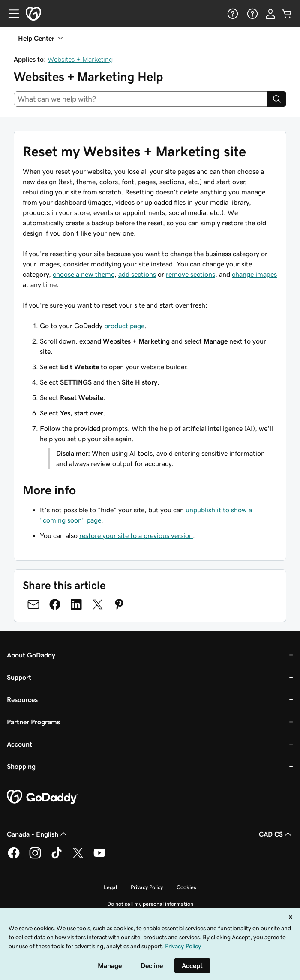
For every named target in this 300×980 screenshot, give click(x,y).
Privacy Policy (147, 887)
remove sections (190, 274)
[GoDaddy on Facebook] (14, 857)
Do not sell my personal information (150, 904)
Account (19, 744)
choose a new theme (84, 274)
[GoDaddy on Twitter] (78, 857)
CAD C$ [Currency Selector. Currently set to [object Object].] (276, 834)
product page (124, 326)
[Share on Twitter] (98, 604)
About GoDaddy (31, 655)
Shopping (21, 766)
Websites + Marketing (80, 59)
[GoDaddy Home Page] (42, 797)
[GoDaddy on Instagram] (35, 857)
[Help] (232, 14)
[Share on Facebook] (55, 604)
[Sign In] (270, 14)
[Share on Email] (33, 604)
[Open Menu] (10, 14)
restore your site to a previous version (136, 535)
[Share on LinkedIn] (76, 604)
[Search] (277, 99)
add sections (137, 274)
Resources (22, 699)
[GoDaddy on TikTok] (57, 857)
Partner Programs (33, 722)
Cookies (186, 887)
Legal (110, 887)
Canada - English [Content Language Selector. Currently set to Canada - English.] (38, 834)
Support (19, 677)
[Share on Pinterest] (119, 604)
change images (254, 274)
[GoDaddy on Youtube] (99, 857)
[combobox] (141, 99)
